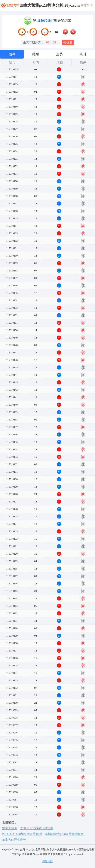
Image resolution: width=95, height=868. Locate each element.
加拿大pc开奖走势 (14, 840)
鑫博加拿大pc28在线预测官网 (64, 834)
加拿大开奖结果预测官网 (37, 828)
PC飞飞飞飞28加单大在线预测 (22, 834)
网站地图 (47, 861)
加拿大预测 (10, 828)
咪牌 (68, 43)
